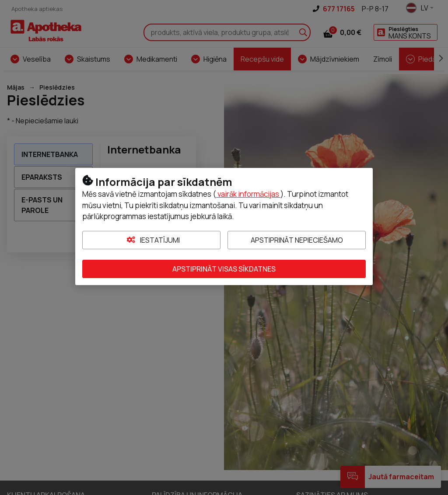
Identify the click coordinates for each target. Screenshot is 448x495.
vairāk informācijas (248, 194)
